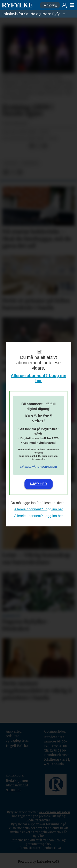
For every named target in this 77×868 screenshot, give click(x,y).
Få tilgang (50, 5)
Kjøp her (38, 484)
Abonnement (17, 785)
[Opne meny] (72, 5)
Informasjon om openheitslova (39, 848)
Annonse (14, 790)
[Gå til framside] (17, 5)
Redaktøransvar (38, 820)
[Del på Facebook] (32, 146)
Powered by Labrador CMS (38, 862)
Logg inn (64, 5)
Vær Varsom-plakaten (54, 812)
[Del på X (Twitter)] (38, 146)
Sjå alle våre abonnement (38, 467)
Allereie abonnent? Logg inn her (38, 509)
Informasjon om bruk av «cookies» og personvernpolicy (38, 842)
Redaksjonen (17, 781)
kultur (11, 163)
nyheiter (30, 163)
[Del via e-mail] (45, 146)
